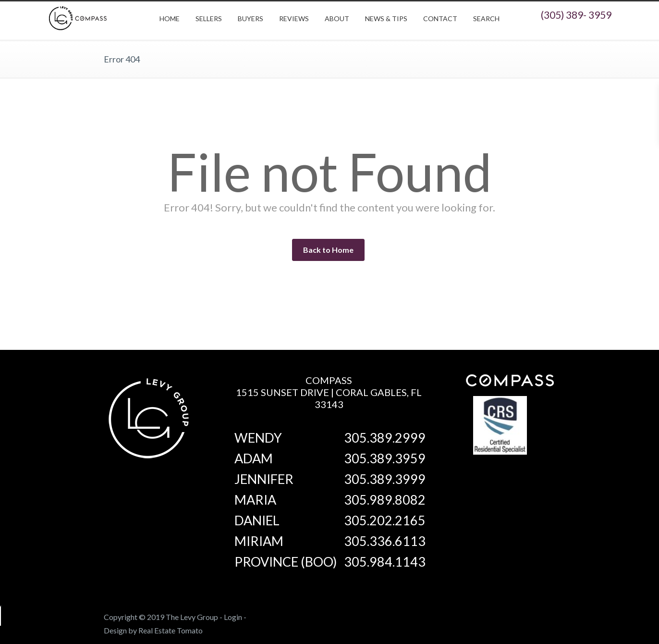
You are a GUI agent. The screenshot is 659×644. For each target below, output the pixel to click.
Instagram (507, 615)
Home (170, 19)
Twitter (469, 615)
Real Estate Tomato (171, 630)
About (337, 19)
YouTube (546, 615)
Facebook (488, 615)
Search (486, 19)
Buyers (250, 19)
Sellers (209, 19)
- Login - (233, 617)
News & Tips (386, 19)
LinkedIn (526, 615)
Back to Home (328, 250)
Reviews (294, 19)
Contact (440, 19)
